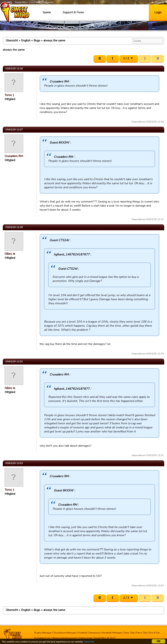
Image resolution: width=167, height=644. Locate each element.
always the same (54, 41)
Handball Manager (112, 633)
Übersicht (12, 41)
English (26, 41)
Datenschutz (85, 638)
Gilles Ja (10, 254)
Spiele (47, 12)
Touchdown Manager (65, 633)
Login (158, 12)
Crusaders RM (14, 156)
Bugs (37, 41)
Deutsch (158, 2)
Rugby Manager (43, 633)
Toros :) (9, 95)
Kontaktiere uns (43, 638)
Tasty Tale (129, 633)
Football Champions (89, 633)
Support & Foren (73, 12)
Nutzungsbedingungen (65, 638)
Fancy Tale (142, 633)
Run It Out (154, 633)
